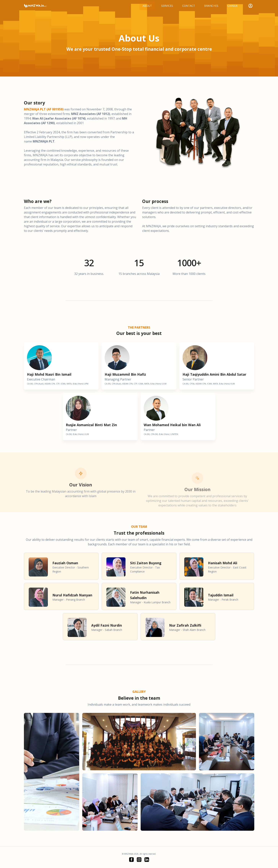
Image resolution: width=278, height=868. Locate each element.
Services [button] (167, 6)
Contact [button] (189, 6)
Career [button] (232, 6)
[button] (131, 860)
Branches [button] (211, 6)
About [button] (147, 6)
